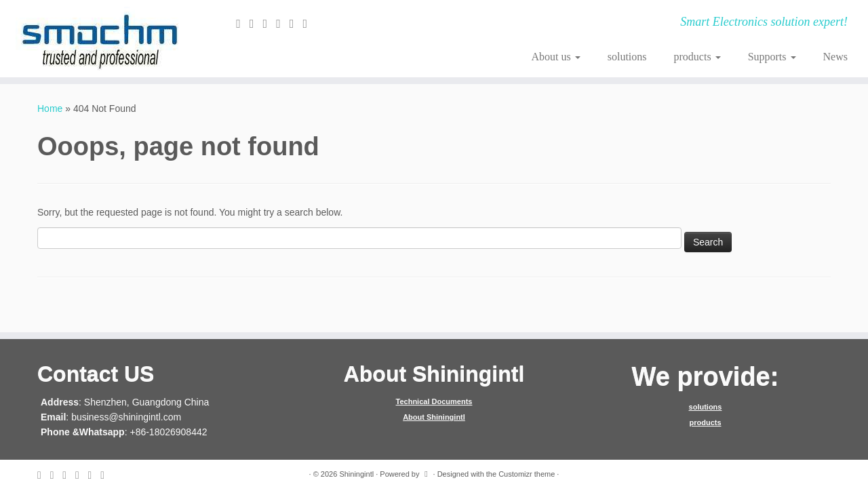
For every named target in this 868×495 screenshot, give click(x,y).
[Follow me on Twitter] (256, 24)
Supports (772, 57)
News (835, 57)
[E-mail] (243, 24)
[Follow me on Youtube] (309, 24)
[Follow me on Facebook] (270, 24)
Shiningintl (356, 474)
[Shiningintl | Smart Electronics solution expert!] (100, 39)
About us (555, 57)
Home (50, 108)
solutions (627, 57)
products (697, 57)
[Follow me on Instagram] (296, 24)
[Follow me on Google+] (283, 24)
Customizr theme (527, 474)
